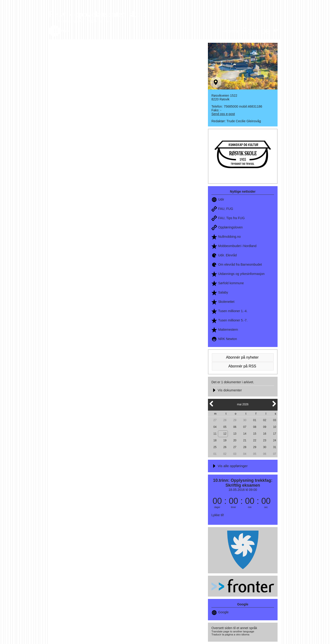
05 (225, 427)
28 (225, 420)
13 (235, 434)
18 (215, 440)
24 (275, 440)
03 (275, 420)
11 (215, 434)
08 (255, 427)
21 (245, 440)
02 (265, 420)
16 (265, 434)
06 (235, 427)
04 (215, 427)
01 (255, 420)
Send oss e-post (223, 114)
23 (265, 440)
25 (215, 447)
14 (245, 434)
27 (215, 420)
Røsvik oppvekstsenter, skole (98, 14)
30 (245, 420)
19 (225, 440)
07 (245, 427)
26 (225, 447)
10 (275, 427)
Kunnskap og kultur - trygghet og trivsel (84, 21)
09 (265, 427)
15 (255, 434)
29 (235, 420)
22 (255, 440)
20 (235, 440)
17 (275, 434)
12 (225, 434)
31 (275, 447)
